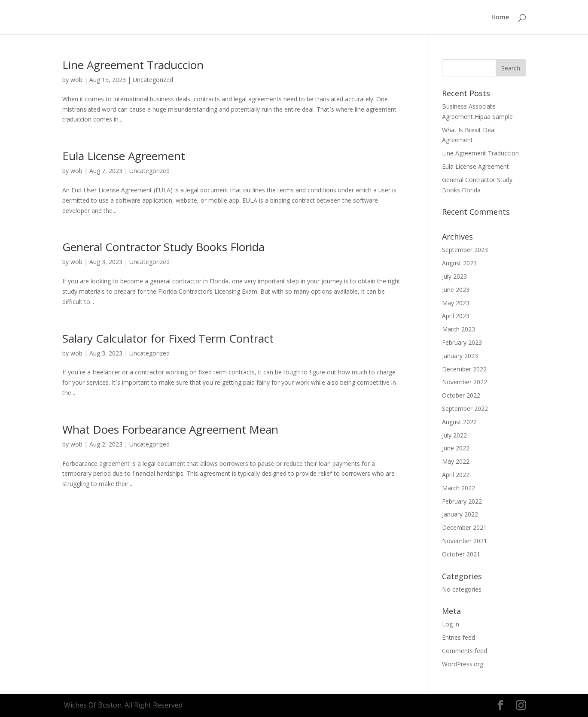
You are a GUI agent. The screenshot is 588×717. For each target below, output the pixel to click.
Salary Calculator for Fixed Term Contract (168, 338)
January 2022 (460, 514)
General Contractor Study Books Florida (163, 247)
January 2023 (460, 356)
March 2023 (459, 329)
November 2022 (465, 382)
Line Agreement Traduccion (133, 65)
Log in (451, 624)
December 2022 (464, 369)
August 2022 (459, 422)
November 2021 (465, 541)
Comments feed (465, 651)
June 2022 (456, 448)
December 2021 (464, 527)
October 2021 (461, 554)
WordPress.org (463, 664)
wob (76, 80)
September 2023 (465, 250)
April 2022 (456, 475)
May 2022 (456, 461)
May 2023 (456, 303)
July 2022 (454, 435)
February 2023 (462, 342)
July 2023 (454, 276)
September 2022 (465, 409)
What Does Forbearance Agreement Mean (170, 429)
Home (500, 18)
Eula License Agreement (124, 156)
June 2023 (456, 290)
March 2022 (459, 488)
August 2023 (459, 263)
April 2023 (456, 316)
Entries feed (459, 637)
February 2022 (462, 501)
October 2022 (461, 395)
